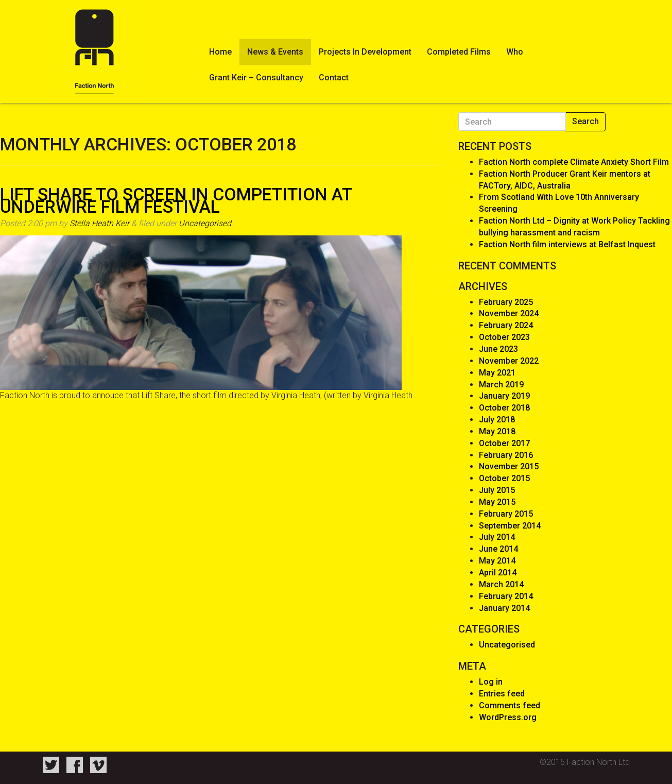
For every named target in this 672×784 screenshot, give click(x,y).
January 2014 (504, 608)
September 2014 (510, 526)
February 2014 (506, 596)
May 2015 (497, 502)
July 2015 (497, 490)
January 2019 (504, 396)
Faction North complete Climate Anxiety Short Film (574, 162)
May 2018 (497, 431)
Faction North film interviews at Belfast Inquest (567, 244)
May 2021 (497, 373)
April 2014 (498, 573)
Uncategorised (205, 223)
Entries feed (502, 694)
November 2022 (509, 361)
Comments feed (510, 705)
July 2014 (497, 537)
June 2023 (498, 349)
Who (515, 52)
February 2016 (506, 455)
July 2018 (497, 420)
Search (585, 121)
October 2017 (504, 443)
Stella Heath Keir (99, 223)
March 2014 (501, 584)
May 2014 (497, 561)
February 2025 (506, 302)
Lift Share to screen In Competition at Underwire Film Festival (176, 200)
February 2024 (506, 325)
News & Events (275, 52)
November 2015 (509, 466)
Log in (491, 682)
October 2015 (504, 478)
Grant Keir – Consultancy (256, 78)
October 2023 (504, 337)
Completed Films (459, 52)
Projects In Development (365, 52)
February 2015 (506, 514)
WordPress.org (508, 717)
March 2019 (501, 385)
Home (220, 52)
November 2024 (509, 313)
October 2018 (504, 408)
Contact (334, 78)
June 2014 (498, 549)
